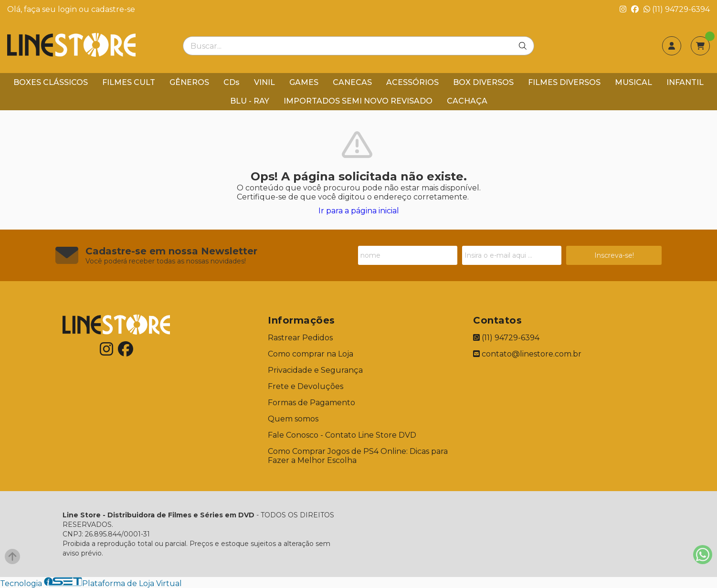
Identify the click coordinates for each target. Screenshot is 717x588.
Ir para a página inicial (359, 211)
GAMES (304, 82)
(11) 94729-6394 (677, 9)
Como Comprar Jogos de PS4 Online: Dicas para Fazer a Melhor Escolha (358, 456)
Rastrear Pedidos (300, 338)
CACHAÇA (467, 101)
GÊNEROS (189, 82)
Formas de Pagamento (311, 403)
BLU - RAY (250, 101)
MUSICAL (633, 82)
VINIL (264, 82)
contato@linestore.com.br (527, 354)
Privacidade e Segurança (315, 370)
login (68, 9)
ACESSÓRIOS (412, 82)
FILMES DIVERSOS (564, 82)
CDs (232, 82)
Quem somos (293, 419)
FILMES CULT (129, 82)
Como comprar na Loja (311, 354)
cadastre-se (113, 9)
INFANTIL (685, 82)
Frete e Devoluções (306, 386)
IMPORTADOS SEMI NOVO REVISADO (358, 101)
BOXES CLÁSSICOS (51, 82)
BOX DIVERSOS (483, 82)
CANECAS (352, 82)
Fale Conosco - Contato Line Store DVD (342, 435)
